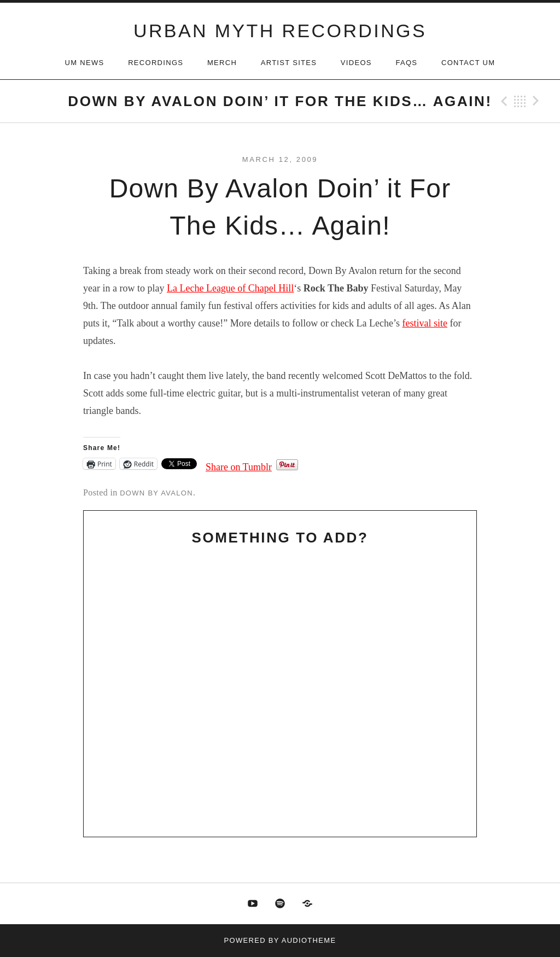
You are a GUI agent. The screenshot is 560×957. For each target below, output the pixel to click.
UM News (85, 63)
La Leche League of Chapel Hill (230, 288)
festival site (425, 323)
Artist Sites (289, 63)
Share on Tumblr (239, 465)
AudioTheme (309, 940)
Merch (222, 63)
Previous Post (503, 101)
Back (520, 101)
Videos (356, 63)
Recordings (156, 63)
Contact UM (468, 63)
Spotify (280, 904)
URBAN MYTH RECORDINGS (280, 31)
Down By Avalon (156, 493)
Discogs (307, 904)
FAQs (406, 63)
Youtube (253, 904)
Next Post (538, 101)
